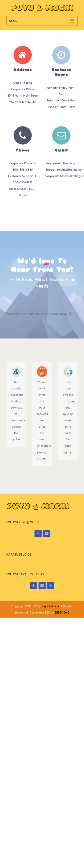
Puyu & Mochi (50, 697)
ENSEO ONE (62, 704)
